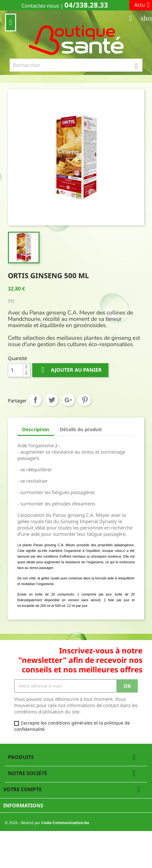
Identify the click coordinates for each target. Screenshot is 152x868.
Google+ (68, 400)
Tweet (52, 400)
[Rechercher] (76, 65)
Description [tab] (36, 429)
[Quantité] (15, 370)
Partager (35, 400)
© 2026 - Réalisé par (47, 823)
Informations (23, 805)
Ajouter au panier (70, 370)
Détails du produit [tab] (81, 429)
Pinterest (85, 400)
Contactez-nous (40, 6)
